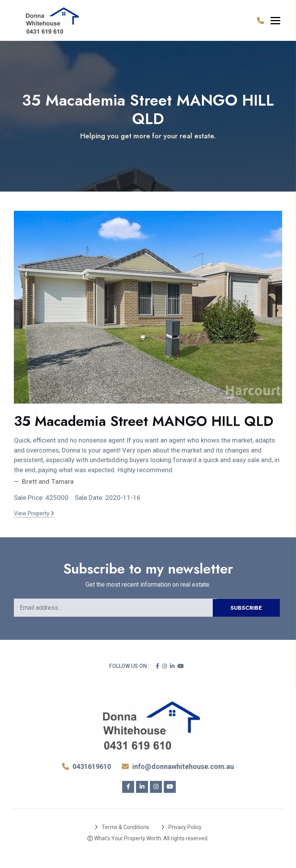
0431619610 (87, 766)
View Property (34, 513)
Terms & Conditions (122, 827)
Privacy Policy (182, 827)
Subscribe (246, 608)
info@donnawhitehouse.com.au (178, 766)
